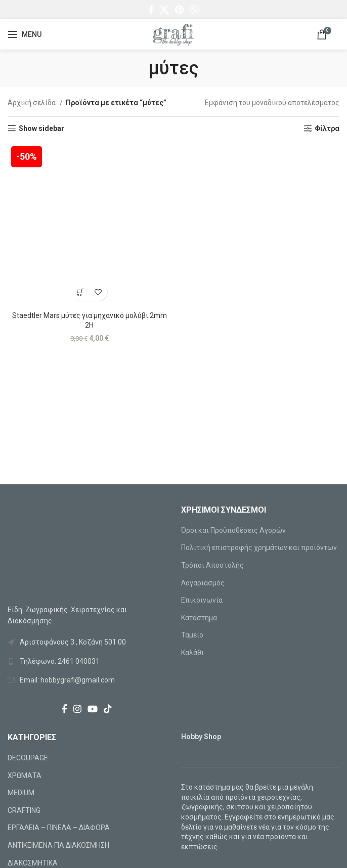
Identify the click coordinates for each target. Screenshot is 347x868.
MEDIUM (21, 793)
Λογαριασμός (203, 583)
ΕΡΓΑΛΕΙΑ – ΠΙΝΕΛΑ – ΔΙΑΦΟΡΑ (59, 828)
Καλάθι (192, 653)
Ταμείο (192, 635)
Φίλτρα (327, 128)
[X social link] (164, 10)
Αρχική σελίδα (32, 103)
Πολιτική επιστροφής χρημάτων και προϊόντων (259, 547)
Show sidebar (41, 128)
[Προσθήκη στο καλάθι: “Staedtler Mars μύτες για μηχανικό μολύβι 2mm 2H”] (81, 292)
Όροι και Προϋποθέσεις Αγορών (233, 530)
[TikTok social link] (108, 709)
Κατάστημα (199, 618)
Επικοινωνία (202, 600)
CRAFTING (24, 810)
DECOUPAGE (28, 758)
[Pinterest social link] (179, 10)
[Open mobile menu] (25, 34)
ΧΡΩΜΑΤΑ (25, 775)
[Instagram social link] (77, 709)
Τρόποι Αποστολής (212, 565)
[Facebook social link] (151, 10)
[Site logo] (173, 34)
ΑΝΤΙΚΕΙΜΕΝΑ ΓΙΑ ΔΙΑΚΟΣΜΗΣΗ (58, 845)
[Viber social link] (194, 10)
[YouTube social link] (93, 709)
